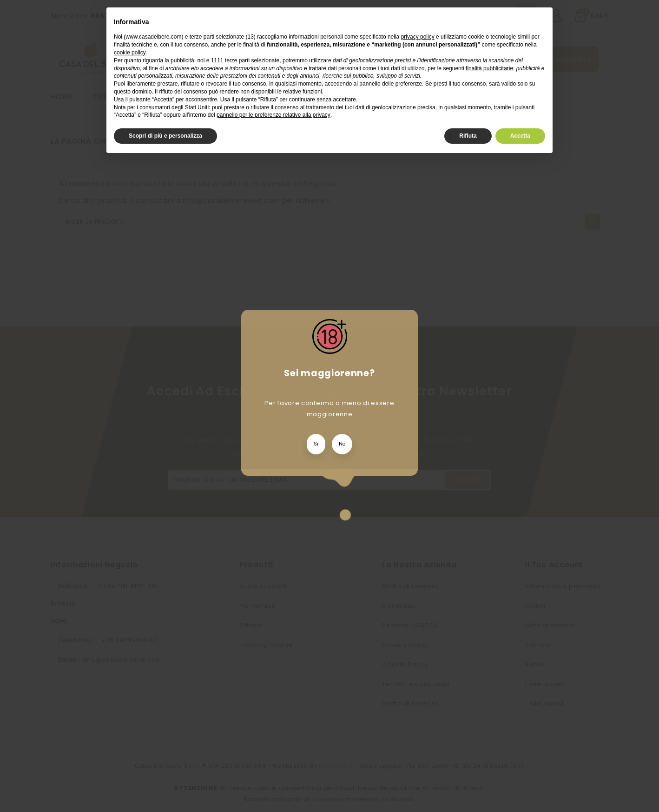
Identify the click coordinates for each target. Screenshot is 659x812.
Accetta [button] (520, 136)
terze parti (237, 60)
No (342, 444)
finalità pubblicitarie (489, 68)
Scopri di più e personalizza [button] (165, 136)
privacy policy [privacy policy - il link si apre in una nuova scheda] (418, 37)
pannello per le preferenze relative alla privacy (273, 115)
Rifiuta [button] (468, 136)
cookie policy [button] (130, 53)
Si (316, 444)
